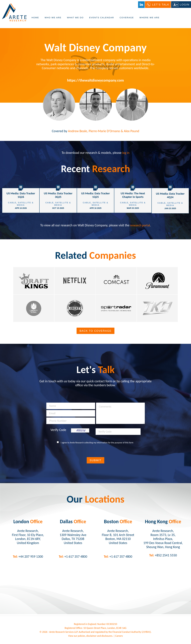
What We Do (75, 19)
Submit (96, 462)
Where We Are (149, 19)
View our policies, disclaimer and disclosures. (91, 637)
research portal (140, 225)
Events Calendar (102, 19)
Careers (120, 637)
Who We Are (53, 19)
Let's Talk (161, 5)
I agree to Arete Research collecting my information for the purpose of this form (97, 444)
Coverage (127, 19)
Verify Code (58, 431)
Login (185, 5)
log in (126, 153)
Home (35, 19)
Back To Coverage (96, 332)
